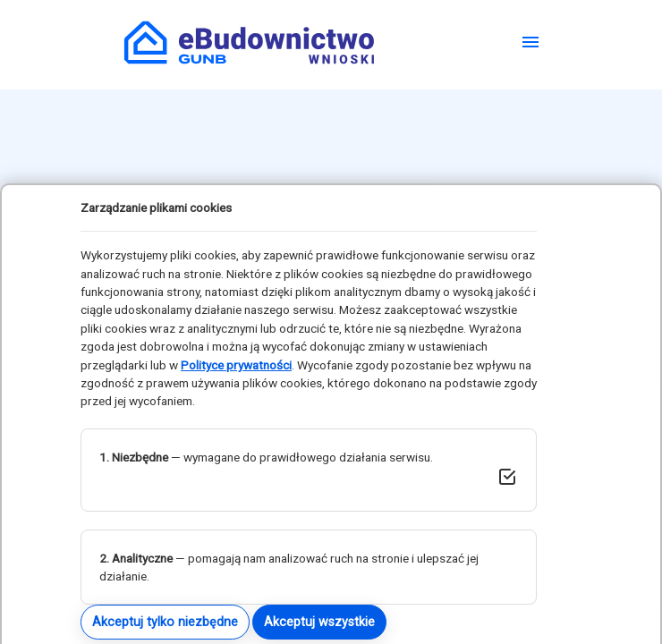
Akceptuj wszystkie (319, 622)
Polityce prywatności (236, 365)
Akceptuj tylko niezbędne (165, 622)
